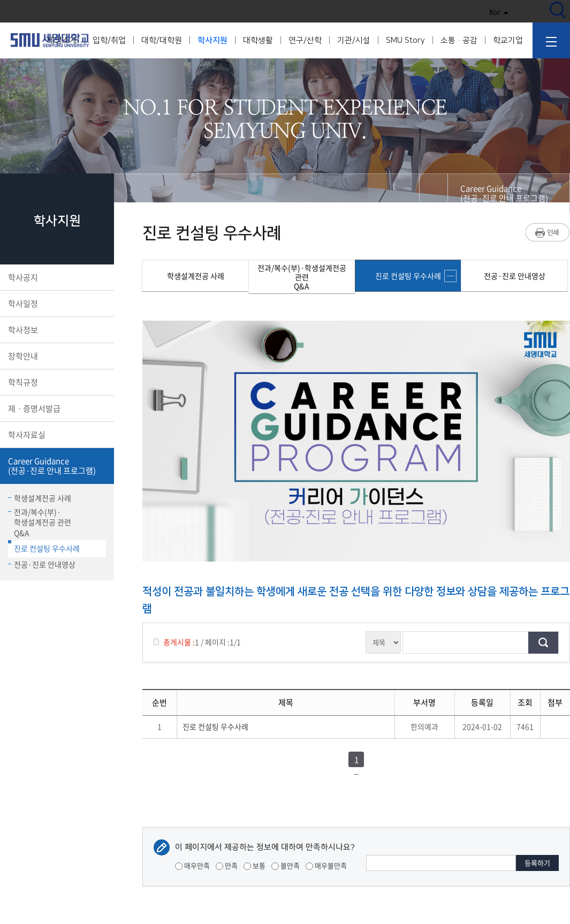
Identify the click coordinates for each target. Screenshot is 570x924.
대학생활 (258, 40)
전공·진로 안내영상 (42, 564)
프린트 (548, 232)
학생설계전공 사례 (40, 498)
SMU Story (405, 40)
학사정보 (56, 330)
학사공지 (56, 277)
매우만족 (192, 865)
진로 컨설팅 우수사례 (44, 547)
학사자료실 (56, 435)
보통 (254, 865)
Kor (499, 12)
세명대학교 (50, 40)
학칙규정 (56, 382)
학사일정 (56, 304)
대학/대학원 (162, 40)
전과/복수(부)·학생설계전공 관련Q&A (40, 522)
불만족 (286, 865)
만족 (227, 865)
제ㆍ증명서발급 (56, 408)
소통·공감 (459, 40)
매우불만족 (326, 865)
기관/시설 (354, 40)
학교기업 (508, 40)
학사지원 (212, 40)
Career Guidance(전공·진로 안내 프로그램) (56, 466)
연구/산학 (305, 40)
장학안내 (56, 356)
